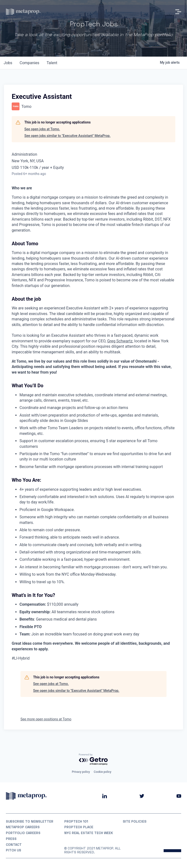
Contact (14, 844)
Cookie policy (103, 772)
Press (11, 838)
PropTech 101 (76, 821)
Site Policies (135, 821)
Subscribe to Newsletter (30, 821)
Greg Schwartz (120, 341)
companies (30, 63)
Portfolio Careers (23, 833)
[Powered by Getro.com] (93, 759)
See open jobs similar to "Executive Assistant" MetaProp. (67, 136)
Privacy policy (81, 772)
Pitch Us (14, 850)
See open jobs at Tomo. (42, 129)
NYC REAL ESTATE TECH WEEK (89, 833)
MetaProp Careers (23, 827)
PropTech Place (79, 827)
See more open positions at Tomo (46, 719)
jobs (8, 63)
